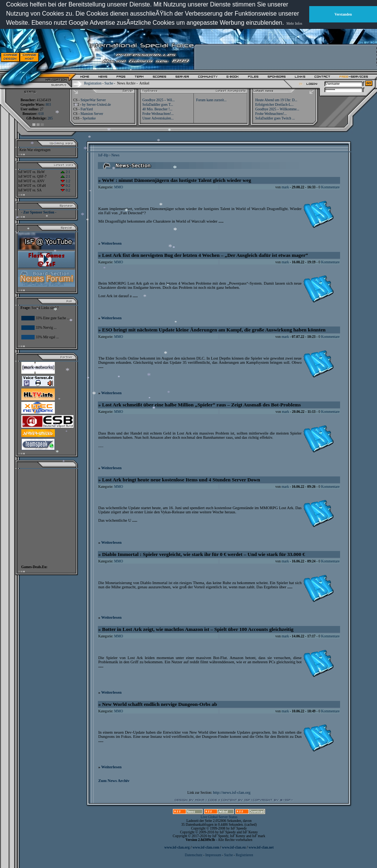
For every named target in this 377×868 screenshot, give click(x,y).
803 (48, 105)
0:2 (65, 186)
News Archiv (126, 83)
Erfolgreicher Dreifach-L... (274, 105)
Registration (93, 83)
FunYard (86, 109)
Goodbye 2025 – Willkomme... (277, 109)
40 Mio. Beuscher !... (157, 109)
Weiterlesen (111, 243)
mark (285, 187)
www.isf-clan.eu (234, 847)
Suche (109, 83)
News (115, 155)
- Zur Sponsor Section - (39, 212)
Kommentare (330, 187)
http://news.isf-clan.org (232, 792)
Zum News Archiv (114, 781)
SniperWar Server (93, 100)
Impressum (213, 855)
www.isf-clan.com (206, 847)
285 (50, 118)
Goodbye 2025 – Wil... (159, 100)
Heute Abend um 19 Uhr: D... (276, 100)
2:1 (65, 172)
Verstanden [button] (343, 14)
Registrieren (244, 855)
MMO (119, 187)
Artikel (144, 83)
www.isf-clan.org (177, 847)
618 (41, 114)
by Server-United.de (97, 105)
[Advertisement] (286, 57)
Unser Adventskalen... (158, 118)
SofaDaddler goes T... (158, 105)
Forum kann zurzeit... (211, 100)
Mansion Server (92, 114)
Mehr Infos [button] (294, 24)
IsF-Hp (103, 155)
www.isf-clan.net (261, 847)
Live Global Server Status (219, 817)
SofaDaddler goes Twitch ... (275, 118)
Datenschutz (194, 855)
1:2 (65, 181)
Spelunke (89, 118)
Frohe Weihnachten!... (158, 114)
